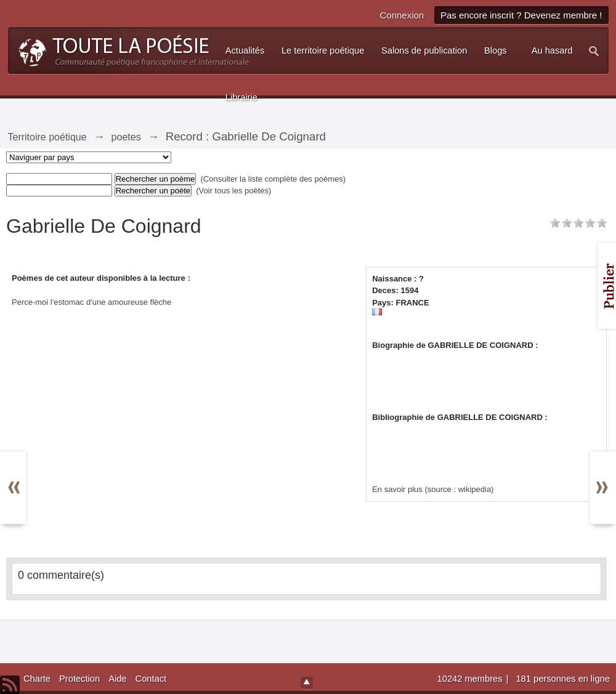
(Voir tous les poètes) (233, 191)
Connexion (402, 15)
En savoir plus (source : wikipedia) (433, 489)
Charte (37, 679)
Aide (117, 679)
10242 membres (471, 679)
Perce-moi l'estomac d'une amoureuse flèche (91, 302)
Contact (151, 679)
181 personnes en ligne (562, 679)
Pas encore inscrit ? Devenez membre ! (521, 15)
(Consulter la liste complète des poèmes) (274, 179)
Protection (79, 679)
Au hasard (552, 50)
